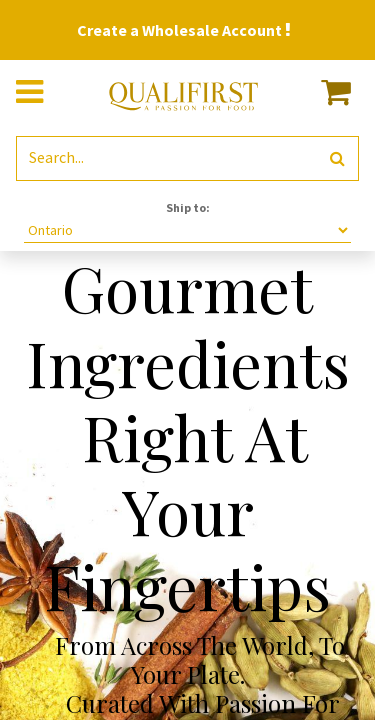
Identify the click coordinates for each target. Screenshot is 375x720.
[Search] (337, 158)
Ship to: (188, 207)
